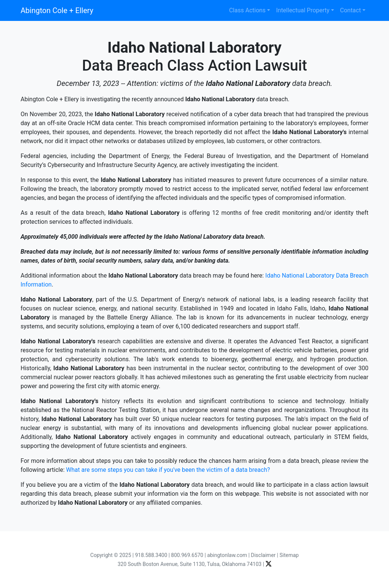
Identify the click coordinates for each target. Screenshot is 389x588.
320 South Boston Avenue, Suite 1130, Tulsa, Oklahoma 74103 (189, 564)
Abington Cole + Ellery (57, 10)
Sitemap (289, 555)
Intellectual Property (303, 10)
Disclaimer (263, 555)
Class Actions (247, 10)
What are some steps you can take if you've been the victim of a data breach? (168, 470)
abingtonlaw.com (227, 555)
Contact (350, 10)
